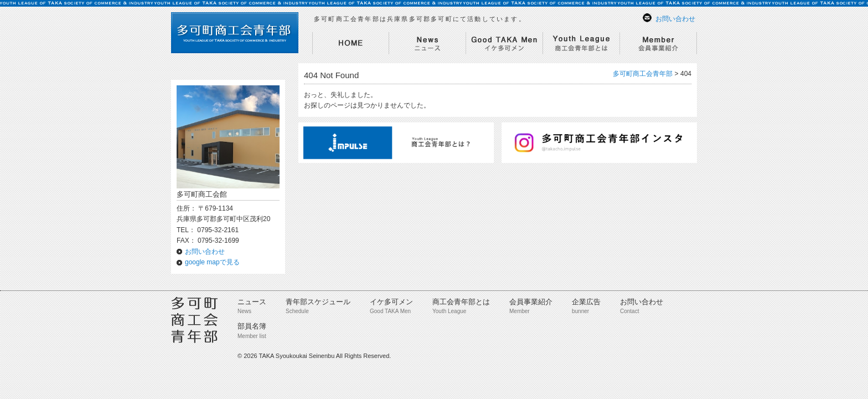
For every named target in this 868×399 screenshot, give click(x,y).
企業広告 (586, 302)
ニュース (252, 302)
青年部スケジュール (318, 302)
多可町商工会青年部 (643, 74)
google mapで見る (212, 262)
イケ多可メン (391, 302)
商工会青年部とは (461, 302)
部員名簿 (252, 326)
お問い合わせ (675, 19)
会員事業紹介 (531, 302)
